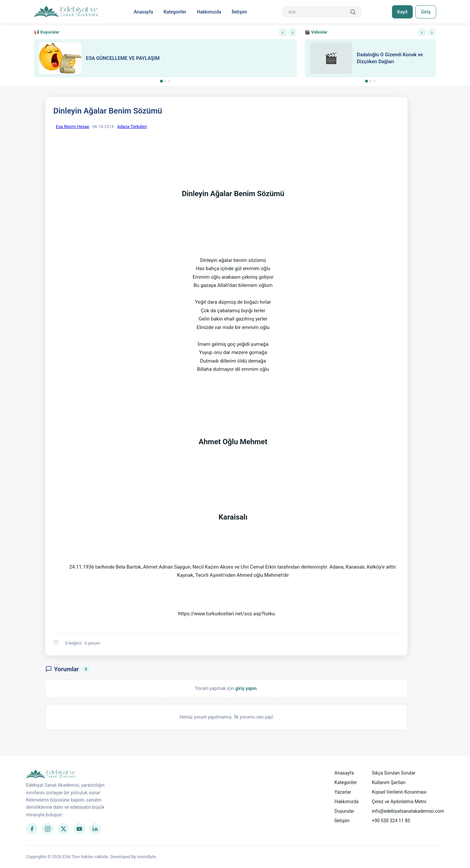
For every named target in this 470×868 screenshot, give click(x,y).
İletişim (239, 12)
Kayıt (402, 12)
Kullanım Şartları (389, 782)
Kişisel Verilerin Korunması (399, 792)
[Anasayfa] (66, 12)
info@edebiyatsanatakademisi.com (408, 811)
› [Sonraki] (293, 32)
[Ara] (353, 12)
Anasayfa (143, 12)
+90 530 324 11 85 (391, 821)
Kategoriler (175, 12)
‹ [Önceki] (283, 32)
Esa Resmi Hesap (73, 127)
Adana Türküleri (132, 127)
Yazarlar (343, 792)
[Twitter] (64, 829)
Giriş (426, 12)
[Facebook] (32, 829)
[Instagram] (48, 829)
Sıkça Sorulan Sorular (394, 773)
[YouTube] (79, 829)
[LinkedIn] (95, 829)
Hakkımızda (209, 12)
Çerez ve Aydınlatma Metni (399, 802)
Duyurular (344, 811)
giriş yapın (246, 688)
